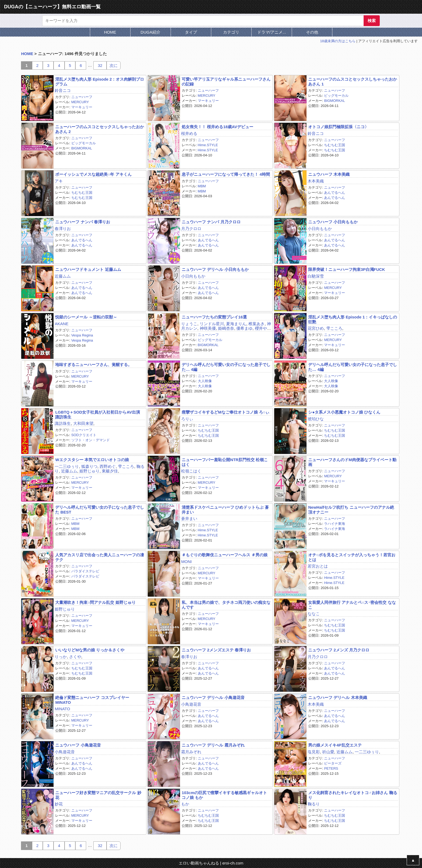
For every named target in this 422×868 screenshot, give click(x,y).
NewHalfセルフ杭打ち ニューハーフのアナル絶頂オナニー (351, 510)
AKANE (61, 324)
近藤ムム (63, 276)
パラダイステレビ (85, 571)
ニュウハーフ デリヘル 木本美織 (337, 697)
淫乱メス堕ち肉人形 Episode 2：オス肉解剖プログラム (100, 81)
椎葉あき (256, 324)
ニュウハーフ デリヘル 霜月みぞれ (213, 745)
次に (114, 65)
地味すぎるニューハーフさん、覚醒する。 (94, 365)
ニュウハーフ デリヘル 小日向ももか (215, 269)
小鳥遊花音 (191, 704)
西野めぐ (108, 466)
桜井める (189, 133)
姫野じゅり (89, 471)
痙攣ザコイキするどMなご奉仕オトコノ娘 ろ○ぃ (226, 412)
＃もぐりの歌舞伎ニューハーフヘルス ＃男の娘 (225, 555)
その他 (312, 32)
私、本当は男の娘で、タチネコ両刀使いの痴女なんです (226, 605)
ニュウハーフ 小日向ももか (333, 222)
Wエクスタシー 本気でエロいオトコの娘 (92, 460)
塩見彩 (314, 752)
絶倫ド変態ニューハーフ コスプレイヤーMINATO (92, 700)
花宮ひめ (316, 328)
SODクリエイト (84, 435)
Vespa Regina (82, 335)
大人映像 (205, 381)
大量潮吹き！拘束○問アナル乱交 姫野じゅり (95, 602)
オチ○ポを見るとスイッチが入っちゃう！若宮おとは (352, 557)
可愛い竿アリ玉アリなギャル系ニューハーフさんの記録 (226, 81)
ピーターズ (333, 763)
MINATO (62, 709)
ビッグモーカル (336, 96)
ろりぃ (187, 419)
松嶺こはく (191, 471)
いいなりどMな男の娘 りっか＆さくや (90, 650)
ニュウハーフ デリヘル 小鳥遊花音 (213, 697)
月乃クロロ (191, 229)
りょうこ (189, 324)
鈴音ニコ (63, 90)
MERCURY (80, 102)
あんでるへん (335, 193)
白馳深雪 (316, 276)
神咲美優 (208, 328)
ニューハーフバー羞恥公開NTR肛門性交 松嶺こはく (225, 462)
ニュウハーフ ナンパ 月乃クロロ (211, 222)
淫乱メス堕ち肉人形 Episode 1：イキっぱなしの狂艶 (353, 319)
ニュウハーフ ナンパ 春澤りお (82, 222)
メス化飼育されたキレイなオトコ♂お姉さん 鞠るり (353, 795)
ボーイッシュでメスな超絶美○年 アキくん (93, 174)
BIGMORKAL (334, 101)
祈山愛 (328, 752)
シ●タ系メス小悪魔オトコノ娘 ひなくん (344, 412)
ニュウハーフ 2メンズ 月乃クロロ (339, 650)
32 (100, 65)
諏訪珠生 (63, 423)
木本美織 (316, 181)
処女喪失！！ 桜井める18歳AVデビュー (217, 127)
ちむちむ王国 (335, 145)
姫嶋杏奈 (226, 328)
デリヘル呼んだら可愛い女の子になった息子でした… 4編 (226, 367)
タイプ (191, 32)
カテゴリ (231, 32)
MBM (202, 186)
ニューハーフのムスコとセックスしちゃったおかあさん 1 (353, 81)
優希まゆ (244, 328)
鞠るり (314, 804)
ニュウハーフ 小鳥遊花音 (78, 745)
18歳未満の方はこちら (338, 41)
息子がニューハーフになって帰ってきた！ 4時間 (226, 174)
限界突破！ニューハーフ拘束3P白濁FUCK (347, 269)
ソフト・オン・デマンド (91, 440)
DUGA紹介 (150, 32)
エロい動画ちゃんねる (199, 863)
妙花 (59, 804)
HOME (110, 32)
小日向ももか (320, 229)
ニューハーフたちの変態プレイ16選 (214, 317)
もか (185, 804)
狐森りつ (89, 466)
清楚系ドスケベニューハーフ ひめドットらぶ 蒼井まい (225, 510)
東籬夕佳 (110, 471)
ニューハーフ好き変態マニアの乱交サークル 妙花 (98, 795)
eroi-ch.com (233, 863)
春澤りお (63, 229)
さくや (75, 657)
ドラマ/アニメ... (272, 32)
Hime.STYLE (208, 145)
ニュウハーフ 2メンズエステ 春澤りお (216, 650)
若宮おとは (318, 566)
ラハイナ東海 (335, 524)
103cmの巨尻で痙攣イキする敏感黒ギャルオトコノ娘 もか (224, 795)
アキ (59, 181)
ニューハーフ (82, 97)
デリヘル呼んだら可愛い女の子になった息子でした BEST (100, 510)
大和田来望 (83, 423)
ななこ (314, 614)
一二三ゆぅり (67, 466)
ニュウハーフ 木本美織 (329, 174)
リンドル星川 (212, 324)
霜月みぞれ (191, 752)
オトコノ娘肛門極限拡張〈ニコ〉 (338, 127)
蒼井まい (189, 519)
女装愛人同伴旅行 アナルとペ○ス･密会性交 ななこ (352, 605)
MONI (186, 562)
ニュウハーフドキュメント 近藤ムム (88, 269)
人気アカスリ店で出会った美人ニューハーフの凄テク (100, 557)
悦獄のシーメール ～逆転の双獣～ (86, 317)
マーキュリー (82, 107)
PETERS (331, 768)
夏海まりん (236, 324)
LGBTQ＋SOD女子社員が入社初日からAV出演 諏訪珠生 (98, 414)
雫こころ (334, 328)
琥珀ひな (316, 419)
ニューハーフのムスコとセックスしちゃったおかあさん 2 (100, 129)
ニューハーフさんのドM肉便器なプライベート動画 (352, 462)
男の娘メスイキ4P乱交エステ (335, 745)
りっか (61, 657)
